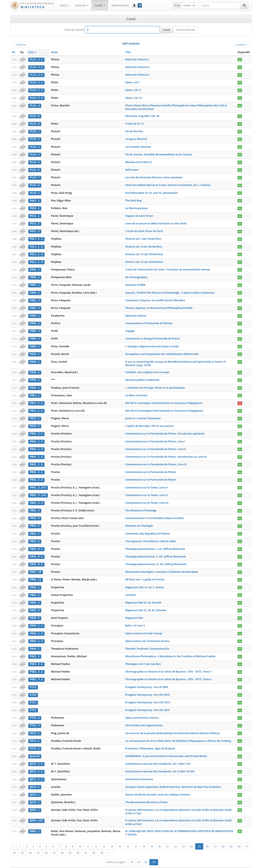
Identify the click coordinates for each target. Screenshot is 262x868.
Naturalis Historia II (137, 67)
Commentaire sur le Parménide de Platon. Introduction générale (165, 430)
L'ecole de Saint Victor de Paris (144, 229)
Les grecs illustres (136, 138)
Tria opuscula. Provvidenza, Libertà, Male (151, 536)
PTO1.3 (35, 711)
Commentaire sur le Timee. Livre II (147, 483)
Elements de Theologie (139, 521)
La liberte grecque (136, 207)
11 (88, 839)
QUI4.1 (35, 795)
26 (207, 839)
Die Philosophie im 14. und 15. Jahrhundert (152, 192)
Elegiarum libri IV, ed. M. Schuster (146, 605)
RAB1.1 (35, 824)
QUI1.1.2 (36, 765)
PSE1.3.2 (36, 673)
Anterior (20, 45)
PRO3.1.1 (36, 620)
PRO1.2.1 (36, 468)
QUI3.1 (35, 787)
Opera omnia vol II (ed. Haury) (144, 628)
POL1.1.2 (36, 245)
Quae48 (35, 749)
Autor (55, 52)
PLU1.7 (35, 176)
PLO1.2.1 (36, 82)
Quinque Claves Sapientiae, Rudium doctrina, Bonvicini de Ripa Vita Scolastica (173, 780)
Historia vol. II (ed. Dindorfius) (144, 245)
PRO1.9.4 (36, 560)
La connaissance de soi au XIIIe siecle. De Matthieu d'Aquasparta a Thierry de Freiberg (178, 734)
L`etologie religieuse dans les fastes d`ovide (152, 344)
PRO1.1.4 (36, 453)
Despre (236, 864)
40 (78, 845)
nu (240, 400)
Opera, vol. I (133, 82)
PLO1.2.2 (36, 90)
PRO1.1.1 (36, 430)
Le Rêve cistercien (136, 392)
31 (247, 839)
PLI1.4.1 (36, 60)
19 (152, 839)
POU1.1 (35, 369)
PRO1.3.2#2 (38, 491)
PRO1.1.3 (36, 445)
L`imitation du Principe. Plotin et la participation (155, 385)
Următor (242, 45)
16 (128, 839)
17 (136, 839)
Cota (32, 52)
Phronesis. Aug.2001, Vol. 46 (142, 116)
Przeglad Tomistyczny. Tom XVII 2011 (148, 696)
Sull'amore (132, 169)
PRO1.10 (35, 567)
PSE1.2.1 (36, 658)
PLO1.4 (35, 105)
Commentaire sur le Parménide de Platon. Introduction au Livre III (166, 453)
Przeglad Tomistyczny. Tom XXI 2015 (147, 704)
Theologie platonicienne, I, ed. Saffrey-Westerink (155, 544)
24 (191, 839)
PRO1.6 (35, 522)
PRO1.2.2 (36, 476)
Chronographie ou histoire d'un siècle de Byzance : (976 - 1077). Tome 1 (169, 666)
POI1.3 (35, 230)
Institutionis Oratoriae (139, 772)
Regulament (212, 864)
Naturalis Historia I (137, 59)
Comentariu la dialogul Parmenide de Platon (153, 336)
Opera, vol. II (133, 90)
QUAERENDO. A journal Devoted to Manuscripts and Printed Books (166, 749)
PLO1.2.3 (36, 98)
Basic (246, 864)
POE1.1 (35, 199)
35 (38, 845)
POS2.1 (35, 359)
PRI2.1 (35, 415)
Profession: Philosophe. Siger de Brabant (150, 742)
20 (160, 839)
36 (46, 845)
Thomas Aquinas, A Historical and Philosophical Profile (159, 305)
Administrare (120, 5)
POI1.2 (35, 222)
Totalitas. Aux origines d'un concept (147, 369)
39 (70, 845)
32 (14, 845)
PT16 (33, 689)
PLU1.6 (35, 169)
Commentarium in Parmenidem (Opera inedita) (154, 514)
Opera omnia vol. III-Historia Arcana (147, 635)
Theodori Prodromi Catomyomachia (147, 643)
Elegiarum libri (134, 613)
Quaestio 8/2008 (135, 283)
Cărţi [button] (65, 5)
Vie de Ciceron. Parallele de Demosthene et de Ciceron (159, 154)
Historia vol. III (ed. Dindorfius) (144, 252)
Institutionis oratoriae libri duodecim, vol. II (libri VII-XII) (160, 765)
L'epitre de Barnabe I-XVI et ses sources (150, 422)
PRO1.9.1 (36, 544)
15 (120, 839)
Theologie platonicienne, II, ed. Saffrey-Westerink (156, 552)
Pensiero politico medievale (142, 377)
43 (102, 845)
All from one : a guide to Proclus (145, 574)
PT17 (33, 696)
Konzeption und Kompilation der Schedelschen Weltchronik (162, 351)
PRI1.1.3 (36, 407)
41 (86, 845)
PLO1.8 (35, 116)
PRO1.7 (35, 529)
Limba (177, 5)
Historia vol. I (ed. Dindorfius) (143, 237)
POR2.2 (35, 321)
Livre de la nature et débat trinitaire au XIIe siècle (156, 222)
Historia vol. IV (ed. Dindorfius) (144, 260)
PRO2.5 (35, 613)
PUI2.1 (35, 727)
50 (146, 855)
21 (167, 839)
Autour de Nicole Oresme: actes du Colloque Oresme (158, 787)
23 (183, 839)
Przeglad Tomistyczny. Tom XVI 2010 (147, 689)
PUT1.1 (35, 734)
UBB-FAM (76, 864)
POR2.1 (35, 313)
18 (144, 839)
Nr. (14, 52)
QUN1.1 (35, 803)
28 (223, 839)
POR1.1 (35, 283)
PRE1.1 (35, 392)
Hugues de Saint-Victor (139, 214)
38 (62, 845)
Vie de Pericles (134, 131)
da (240, 60)
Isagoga (130, 328)
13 (104, 839)
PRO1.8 (35, 537)
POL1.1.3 (36, 252)
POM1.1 (35, 268)
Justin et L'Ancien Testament (143, 415)
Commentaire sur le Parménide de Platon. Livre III (156, 460)
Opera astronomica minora (142, 711)
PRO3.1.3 (36, 635)
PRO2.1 (35, 582)
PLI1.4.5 (36, 75)
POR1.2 (35, 291)
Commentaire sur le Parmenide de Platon (151, 468)
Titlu (128, 52)
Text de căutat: (74, 30)
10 (80, 839)
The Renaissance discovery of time (146, 795)
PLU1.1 (35, 131)
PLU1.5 (35, 161)
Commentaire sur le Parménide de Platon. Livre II (156, 445)
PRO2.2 (35, 590)
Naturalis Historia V (137, 74)
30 (239, 839)
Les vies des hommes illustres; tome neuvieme (154, 176)
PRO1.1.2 (36, 438)
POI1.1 (35, 214)
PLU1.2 (35, 138)
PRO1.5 (35, 514)
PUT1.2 (35, 742)
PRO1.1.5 (36, 461)
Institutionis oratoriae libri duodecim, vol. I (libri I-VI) (158, 757)
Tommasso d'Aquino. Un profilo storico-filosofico (155, 298)
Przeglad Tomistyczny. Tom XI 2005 (147, 681)
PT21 (33, 704)
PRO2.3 (35, 597)
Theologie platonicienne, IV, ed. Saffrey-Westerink (156, 559)
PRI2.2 (35, 423)
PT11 (33, 681)
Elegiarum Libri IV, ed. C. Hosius (145, 582)
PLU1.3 (35, 146)
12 (96, 839)
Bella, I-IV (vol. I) (135, 620)
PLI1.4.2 (36, 67)
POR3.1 (35, 344)
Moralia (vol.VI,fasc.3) (139, 161)
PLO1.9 (35, 123)
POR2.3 (35, 329)
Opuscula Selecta (136, 313)
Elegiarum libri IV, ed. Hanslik (143, 597)
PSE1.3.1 (36, 666)
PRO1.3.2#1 (38, 483)
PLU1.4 (35, 154)
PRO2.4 (35, 605)
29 (231, 839)
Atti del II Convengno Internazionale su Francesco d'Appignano (164, 400)
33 (22, 845)
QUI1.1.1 (36, 757)
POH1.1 (35, 207)
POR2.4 (35, 336)
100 (154, 855)
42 (94, 845)
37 (54, 845)
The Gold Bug (133, 199)
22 (175, 839)
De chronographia (136, 275)
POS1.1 (35, 351)
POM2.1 (35, 275)
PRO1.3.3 (36, 499)
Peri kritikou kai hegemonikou (144, 719)
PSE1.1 (35, 651)
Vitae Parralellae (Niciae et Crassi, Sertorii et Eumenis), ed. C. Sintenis (168, 184)
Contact (225, 864)
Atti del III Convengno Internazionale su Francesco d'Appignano (164, 407)
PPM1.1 (35, 377)
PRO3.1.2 (36, 628)
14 (112, 839)
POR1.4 (35, 306)
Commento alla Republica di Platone (148, 529)
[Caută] (244, 5)
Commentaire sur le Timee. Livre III (147, 498)
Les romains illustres (138, 146)
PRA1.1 (35, 385)
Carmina (131, 590)
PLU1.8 (35, 184)
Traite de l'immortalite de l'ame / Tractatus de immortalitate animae (168, 267)
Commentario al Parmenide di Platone (149, 321)
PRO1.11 (35, 575)
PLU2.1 (35, 192)
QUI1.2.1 (36, 772)
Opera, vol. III (134, 97)
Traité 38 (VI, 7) (135, 123)
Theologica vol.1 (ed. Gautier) (143, 658)
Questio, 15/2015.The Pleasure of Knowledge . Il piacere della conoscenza (170, 290)
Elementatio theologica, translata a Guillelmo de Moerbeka (162, 567)
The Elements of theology (141, 506)
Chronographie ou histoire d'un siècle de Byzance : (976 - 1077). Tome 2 (169, 673)
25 (199, 839)
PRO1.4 (35, 506)
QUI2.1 (35, 780)
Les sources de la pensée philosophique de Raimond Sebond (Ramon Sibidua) (173, 727)
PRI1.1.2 (36, 400)
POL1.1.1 (36, 237)
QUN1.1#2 (36, 813)
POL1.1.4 (36, 260)
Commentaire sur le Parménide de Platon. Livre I (155, 438)
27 (215, 839)
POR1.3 (35, 298)
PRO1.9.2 (36, 552)
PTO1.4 (35, 719)
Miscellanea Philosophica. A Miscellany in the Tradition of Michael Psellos (170, 651)
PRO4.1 (35, 643)
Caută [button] (100, 5)
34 (30, 845)
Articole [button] (82, 5)
